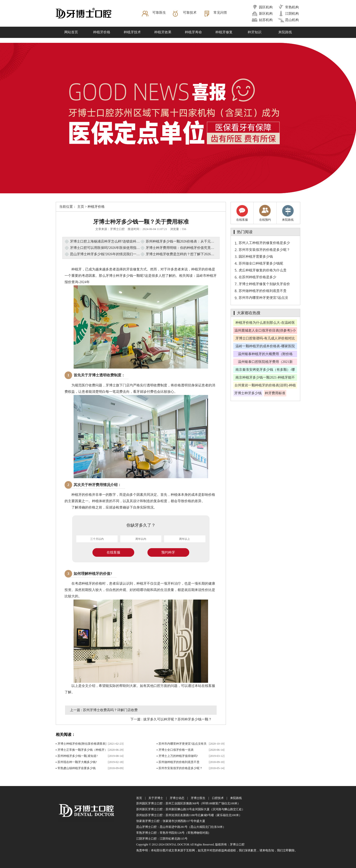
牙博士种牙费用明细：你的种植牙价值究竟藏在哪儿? (186, 248)
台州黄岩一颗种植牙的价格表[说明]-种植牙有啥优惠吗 (265, 386)
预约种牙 (168, 552)
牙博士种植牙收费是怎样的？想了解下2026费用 (182, 254)
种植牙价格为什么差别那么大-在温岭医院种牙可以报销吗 (265, 323)
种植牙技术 (132, 32)
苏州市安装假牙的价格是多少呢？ (180, 768)
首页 (139, 798)
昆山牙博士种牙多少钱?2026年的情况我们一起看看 (108, 254)
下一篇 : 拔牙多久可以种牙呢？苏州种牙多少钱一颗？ (171, 719)
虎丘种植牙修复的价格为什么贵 (263, 270)
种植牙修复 (224, 32)
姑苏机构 (266, 20)
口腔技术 (218, 798)
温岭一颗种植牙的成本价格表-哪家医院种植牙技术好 (265, 347)
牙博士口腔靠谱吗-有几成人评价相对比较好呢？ (265, 339)
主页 (81, 207)
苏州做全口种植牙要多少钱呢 (261, 263)
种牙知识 (255, 32)
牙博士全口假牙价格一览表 (176, 750)
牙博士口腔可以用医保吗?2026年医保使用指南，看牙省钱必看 (117, 248)
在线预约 (265, 213)
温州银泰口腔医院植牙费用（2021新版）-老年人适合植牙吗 (265, 363)
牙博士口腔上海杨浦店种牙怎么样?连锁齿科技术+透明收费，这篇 (120, 241)
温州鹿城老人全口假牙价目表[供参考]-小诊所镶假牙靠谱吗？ (265, 331)
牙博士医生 (198, 798)
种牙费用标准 (275, 393)
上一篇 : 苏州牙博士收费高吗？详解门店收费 (104, 710)
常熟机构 (292, 7)
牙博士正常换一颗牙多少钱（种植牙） (82, 750)
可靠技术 (190, 13)
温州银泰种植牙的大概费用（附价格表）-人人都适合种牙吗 (265, 355)
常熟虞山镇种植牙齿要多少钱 (77, 768)
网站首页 (71, 32)
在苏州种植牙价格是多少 (257, 277)
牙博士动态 (177, 798)
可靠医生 (159, 13)
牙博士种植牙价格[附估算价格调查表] (82, 744)
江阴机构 (292, 14)
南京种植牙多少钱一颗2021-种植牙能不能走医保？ (265, 378)
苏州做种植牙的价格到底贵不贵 (179, 762)
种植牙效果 (163, 32)
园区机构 (266, 7)
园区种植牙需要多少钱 (256, 257)
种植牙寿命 (193, 32)
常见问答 (220, 13)
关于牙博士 (156, 798)
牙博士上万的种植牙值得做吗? (178, 756)
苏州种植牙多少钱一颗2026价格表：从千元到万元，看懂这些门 (194, 241)
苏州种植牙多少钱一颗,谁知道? (78, 756)
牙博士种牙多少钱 (248, 393)
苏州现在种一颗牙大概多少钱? (77, 762)
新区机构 (266, 14)
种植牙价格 (102, 32)
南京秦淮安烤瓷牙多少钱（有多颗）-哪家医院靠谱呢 (265, 370)
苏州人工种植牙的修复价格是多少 (264, 243)
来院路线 (285, 32)
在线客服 (113, 552)
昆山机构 (292, 20)
